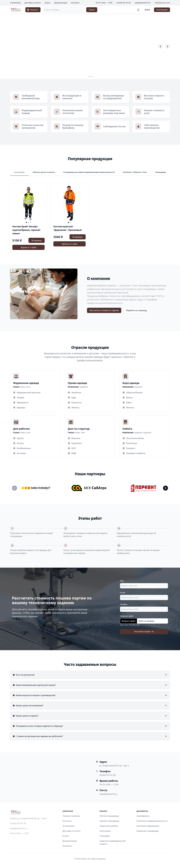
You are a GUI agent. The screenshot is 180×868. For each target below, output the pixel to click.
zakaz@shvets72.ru (143, 3)
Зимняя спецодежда (109, 821)
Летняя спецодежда (109, 816)
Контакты (75, 3)
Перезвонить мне (162, 3)
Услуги (47, 3)
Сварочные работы (109, 826)
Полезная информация (148, 826)
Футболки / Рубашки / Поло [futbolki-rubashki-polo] (135, 172)
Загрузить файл (127, 616)
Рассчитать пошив (144, 632)
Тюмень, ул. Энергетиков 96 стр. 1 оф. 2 (28, 818)
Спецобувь (105, 836)
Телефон (124, 604)
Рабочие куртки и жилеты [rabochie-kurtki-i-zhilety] (44, 172)
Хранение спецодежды (148, 831)
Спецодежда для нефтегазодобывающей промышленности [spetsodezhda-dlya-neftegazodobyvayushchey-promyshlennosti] (89, 172)
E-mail (123, 593)
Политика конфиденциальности (152, 821)
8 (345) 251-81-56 (124, 3)
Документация (61, 3)
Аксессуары (105, 831)
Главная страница (71, 816)
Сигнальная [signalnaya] (19, 172)
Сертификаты (143, 816)
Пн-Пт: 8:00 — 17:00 (19, 833)
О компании (15, 3)
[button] (87, 77)
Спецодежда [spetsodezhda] (160, 172)
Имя (122, 581)
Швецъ (84, 859)
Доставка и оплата (33, 3)
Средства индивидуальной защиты (112, 842)
